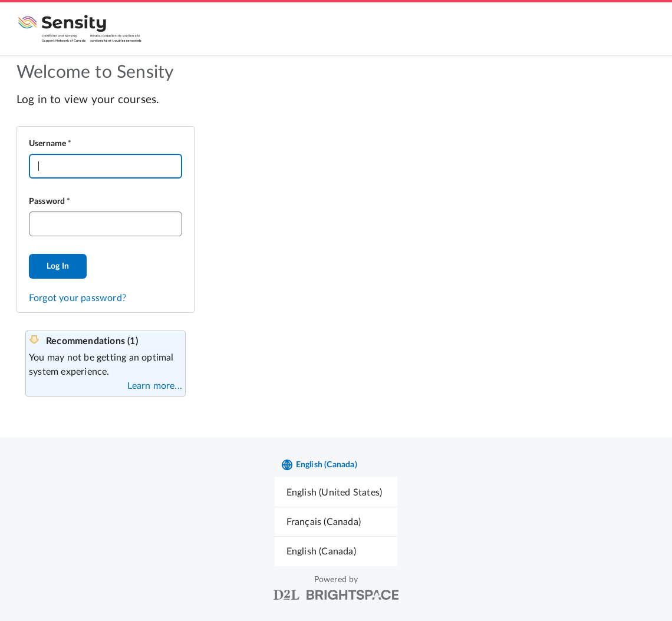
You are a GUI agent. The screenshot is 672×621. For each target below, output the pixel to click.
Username (48, 144)
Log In (58, 266)
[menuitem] (336, 492)
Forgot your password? (78, 298)
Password (47, 202)
